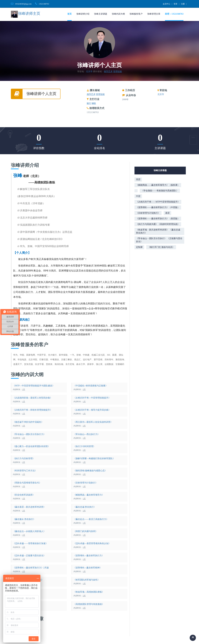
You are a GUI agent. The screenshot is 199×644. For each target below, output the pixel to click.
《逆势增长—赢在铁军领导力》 (28, 580)
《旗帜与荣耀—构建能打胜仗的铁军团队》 (94, 459)
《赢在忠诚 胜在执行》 (85, 507)
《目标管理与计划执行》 (86, 483)
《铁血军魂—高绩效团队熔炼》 (89, 592)
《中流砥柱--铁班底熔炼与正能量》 (91, 386)
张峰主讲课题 (101, 14)
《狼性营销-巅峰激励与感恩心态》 (90, 471)
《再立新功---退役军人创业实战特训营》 (93, 422)
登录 (176, 4)
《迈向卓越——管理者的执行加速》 (30, 543)
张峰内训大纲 (118, 14)
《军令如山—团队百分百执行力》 (29, 434)
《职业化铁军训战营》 (24, 495)
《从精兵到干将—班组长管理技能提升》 (32, 410)
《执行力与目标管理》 (24, 459)
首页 (69, 14)
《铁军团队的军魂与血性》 (87, 580)
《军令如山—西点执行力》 (87, 434)
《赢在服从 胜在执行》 (24, 519)
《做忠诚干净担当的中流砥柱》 (28, 422)
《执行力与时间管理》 (84, 446)
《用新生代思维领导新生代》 (27, 483)
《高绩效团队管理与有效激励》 (89, 604)
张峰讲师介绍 (83, 14)
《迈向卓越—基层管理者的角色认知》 (92, 543)
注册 (183, 4)
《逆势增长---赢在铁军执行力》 (89, 556)
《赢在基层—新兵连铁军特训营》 (29, 507)
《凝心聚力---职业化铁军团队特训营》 (31, 446)
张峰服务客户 (136, 14)
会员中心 (167, 4)
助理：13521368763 (174, 14)
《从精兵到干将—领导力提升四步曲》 (92, 410)
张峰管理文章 (154, 14)
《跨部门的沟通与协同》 (86, 531)
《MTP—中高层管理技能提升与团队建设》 (34, 386)
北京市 (89, 72)
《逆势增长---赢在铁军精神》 (88, 568)
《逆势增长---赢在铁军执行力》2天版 (31, 568)
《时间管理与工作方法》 (25, 471)
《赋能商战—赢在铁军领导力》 (89, 495)
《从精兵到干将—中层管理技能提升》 (92, 398)
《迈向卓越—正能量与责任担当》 (29, 556)
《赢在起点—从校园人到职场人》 (29, 531)
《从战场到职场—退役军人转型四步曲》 (32, 398)
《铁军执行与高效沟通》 (25, 592)
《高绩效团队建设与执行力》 (27, 604)
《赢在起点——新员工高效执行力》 (91, 519)
